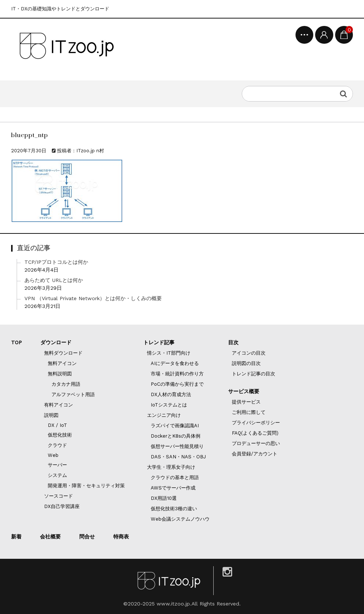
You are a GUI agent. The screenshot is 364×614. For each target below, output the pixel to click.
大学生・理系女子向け (171, 467)
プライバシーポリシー (256, 423)
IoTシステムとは (169, 405)
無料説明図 (60, 374)
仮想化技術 (60, 435)
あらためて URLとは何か (54, 280)
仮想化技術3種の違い (174, 509)
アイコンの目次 (249, 353)
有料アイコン (59, 405)
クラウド (57, 445)
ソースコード (59, 496)
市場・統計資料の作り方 (177, 374)
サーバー (57, 465)
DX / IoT (57, 425)
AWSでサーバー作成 (173, 488)
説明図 (51, 415)
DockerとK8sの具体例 (176, 436)
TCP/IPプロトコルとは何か (56, 262)
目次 (233, 342)
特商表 (121, 537)
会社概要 (50, 537)
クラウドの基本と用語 (175, 477)
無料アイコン (62, 363)
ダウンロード (56, 342)
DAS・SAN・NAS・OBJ (178, 457)
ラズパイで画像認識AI (175, 426)
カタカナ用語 (66, 384)
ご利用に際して (249, 412)
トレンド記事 (159, 342)
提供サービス (246, 402)
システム (57, 475)
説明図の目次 (246, 363)
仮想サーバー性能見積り (177, 446)
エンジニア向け (164, 415)
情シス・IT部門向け (169, 353)
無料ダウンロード (63, 353)
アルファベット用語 (73, 394)
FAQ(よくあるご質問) (255, 433)
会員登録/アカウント (255, 454)
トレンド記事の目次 (253, 374)
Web (53, 455)
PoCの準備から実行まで (177, 384)
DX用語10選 (164, 498)
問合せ (87, 537)
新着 (16, 537)
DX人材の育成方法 (171, 394)
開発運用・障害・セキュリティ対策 (86, 486)
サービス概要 (244, 391)
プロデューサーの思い (256, 443)
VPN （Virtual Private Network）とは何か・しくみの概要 (93, 298)
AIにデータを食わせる (175, 363)
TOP (16, 342)
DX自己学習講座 (62, 506)
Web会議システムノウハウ (180, 519)
